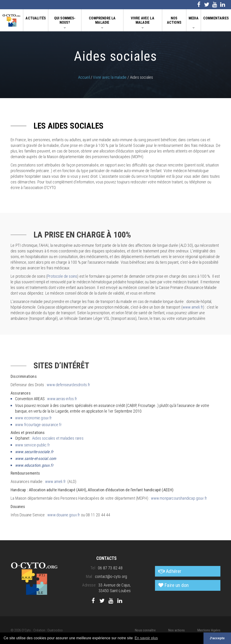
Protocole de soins (62, 276)
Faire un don (177, 585)
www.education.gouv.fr (34, 465)
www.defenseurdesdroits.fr (68, 385)
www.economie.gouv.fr (33, 418)
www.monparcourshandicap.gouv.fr (179, 498)
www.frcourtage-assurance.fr (38, 425)
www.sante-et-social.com (36, 458)
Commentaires (216, 18)
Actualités (36, 18)
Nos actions (174, 20)
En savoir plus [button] (146, 638)
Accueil (84, 77)
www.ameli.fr (193, 307)
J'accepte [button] (217, 638)
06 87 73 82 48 (110, 568)
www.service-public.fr (32, 445)
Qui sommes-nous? (65, 20)
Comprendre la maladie (102, 20)
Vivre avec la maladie (142, 20)
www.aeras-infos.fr (62, 399)
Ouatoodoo (55, 630)
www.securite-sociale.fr (34, 452)
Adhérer (174, 571)
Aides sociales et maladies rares (58, 438)
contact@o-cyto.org (111, 576)
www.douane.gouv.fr (64, 515)
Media (194, 18)
